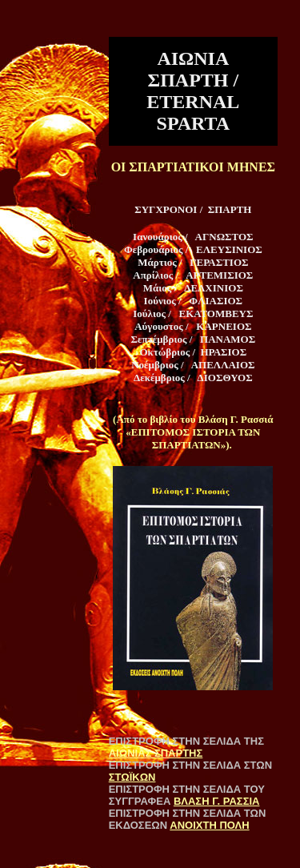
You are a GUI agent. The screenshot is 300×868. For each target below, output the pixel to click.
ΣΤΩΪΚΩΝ (132, 777)
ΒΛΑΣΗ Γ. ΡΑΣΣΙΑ (217, 801)
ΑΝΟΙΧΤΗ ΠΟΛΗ (209, 825)
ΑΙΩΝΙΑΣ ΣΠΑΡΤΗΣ (156, 753)
